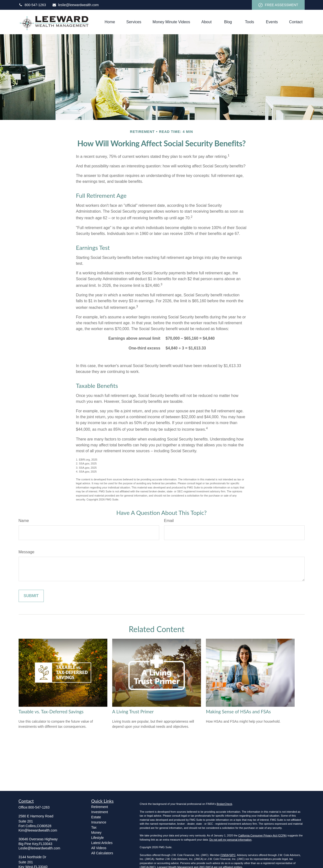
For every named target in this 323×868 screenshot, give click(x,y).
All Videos (99, 848)
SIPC (233, 855)
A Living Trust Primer (133, 712)
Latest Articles (102, 843)
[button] (110, 22)
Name (24, 521)
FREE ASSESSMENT (278, 5)
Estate (96, 817)
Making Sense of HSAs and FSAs (238, 712)
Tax (94, 827)
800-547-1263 (32, 5)
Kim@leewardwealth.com (38, 830)
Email (169, 521)
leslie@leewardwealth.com (75, 5)
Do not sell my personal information (230, 840)
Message (27, 552)
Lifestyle (97, 838)
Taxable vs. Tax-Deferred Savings (51, 712)
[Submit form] (31, 596)
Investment (100, 812)
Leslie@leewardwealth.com (39, 848)
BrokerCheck (224, 804)
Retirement (100, 807)
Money (96, 833)
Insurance (99, 822)
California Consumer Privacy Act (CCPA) (262, 835)
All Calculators (102, 853)
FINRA (225, 855)
